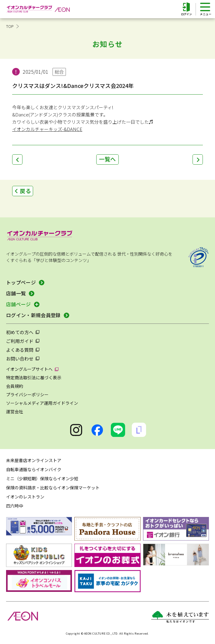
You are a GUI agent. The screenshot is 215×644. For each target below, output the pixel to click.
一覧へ (108, 159)
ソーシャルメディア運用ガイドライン (42, 403)
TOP (10, 26)
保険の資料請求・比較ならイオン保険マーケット (53, 488)
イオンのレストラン (25, 497)
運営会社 (15, 411)
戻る (26, 191)
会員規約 (15, 386)
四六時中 (15, 506)
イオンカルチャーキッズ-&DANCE (47, 129)
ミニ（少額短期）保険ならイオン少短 (42, 478)
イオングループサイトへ (29, 369)
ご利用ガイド (20, 341)
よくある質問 (20, 350)
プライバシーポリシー (27, 394)
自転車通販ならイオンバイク (34, 469)
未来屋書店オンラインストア (34, 460)
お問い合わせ (20, 359)
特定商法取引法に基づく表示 (34, 377)
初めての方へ (20, 332)
